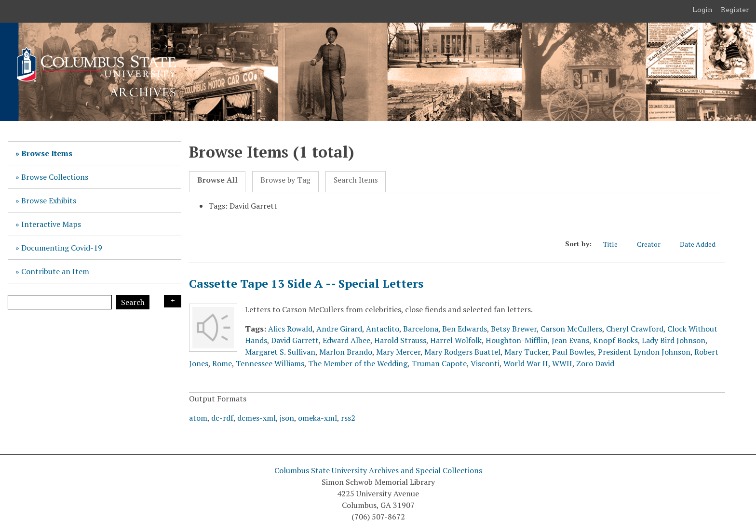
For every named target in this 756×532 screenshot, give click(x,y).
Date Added (702, 244)
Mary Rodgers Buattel (462, 352)
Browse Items (47, 153)
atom (198, 418)
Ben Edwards (465, 329)
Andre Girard (339, 329)
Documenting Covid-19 (62, 248)
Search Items (356, 180)
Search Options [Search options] (173, 301)
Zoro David (595, 363)
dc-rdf (222, 418)
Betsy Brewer (514, 329)
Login (702, 10)
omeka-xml (317, 418)
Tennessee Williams (270, 363)
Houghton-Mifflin (517, 340)
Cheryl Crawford (635, 329)
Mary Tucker (526, 352)
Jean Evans (570, 340)
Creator (654, 244)
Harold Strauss (400, 340)
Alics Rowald (290, 329)
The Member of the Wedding (358, 363)
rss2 (348, 418)
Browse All (217, 180)
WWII (562, 363)
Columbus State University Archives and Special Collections (378, 470)
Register (735, 10)
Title (615, 244)
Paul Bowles (573, 352)
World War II (526, 363)
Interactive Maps (51, 224)
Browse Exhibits (49, 200)
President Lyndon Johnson (644, 352)
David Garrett (295, 340)
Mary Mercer (398, 352)
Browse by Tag (285, 180)
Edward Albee (346, 340)
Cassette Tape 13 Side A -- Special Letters (306, 283)
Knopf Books (615, 340)
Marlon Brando (346, 352)
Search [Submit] (133, 302)
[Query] (60, 302)
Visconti (485, 363)
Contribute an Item (55, 271)
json (287, 418)
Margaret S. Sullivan (280, 352)
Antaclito (383, 329)
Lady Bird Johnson (674, 340)
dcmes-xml (256, 418)
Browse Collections (55, 177)
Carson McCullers (571, 329)
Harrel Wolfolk (456, 340)
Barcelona (421, 329)
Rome (222, 363)
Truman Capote (439, 363)
